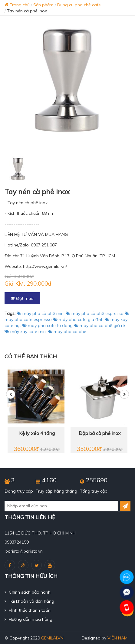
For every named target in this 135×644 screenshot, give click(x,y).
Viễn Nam (117, 638)
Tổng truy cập (94, 491)
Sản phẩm (43, 5)
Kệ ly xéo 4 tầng (37, 433)
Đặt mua (22, 298)
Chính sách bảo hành (28, 592)
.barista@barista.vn (24, 551)
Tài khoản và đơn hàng (29, 601)
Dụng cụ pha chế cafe (79, 5)
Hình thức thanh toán (28, 610)
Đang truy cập (19, 491)
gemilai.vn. (53, 638)
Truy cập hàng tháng (56, 491)
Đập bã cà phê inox (100, 433)
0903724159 (17, 542)
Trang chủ (17, 5)
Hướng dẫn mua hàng (28, 619)
